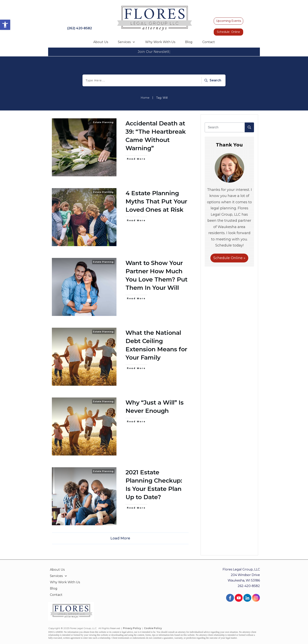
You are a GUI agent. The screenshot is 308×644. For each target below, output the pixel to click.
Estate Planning (103, 122)
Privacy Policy (132, 628)
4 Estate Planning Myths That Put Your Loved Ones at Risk (156, 201)
